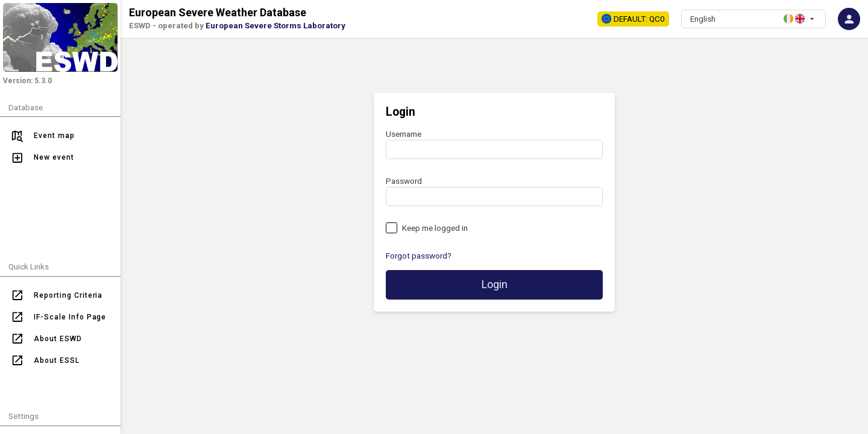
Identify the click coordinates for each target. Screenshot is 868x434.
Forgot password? (419, 256)
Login (495, 284)
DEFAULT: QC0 (633, 19)
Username (404, 134)
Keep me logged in (435, 228)
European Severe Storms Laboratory (275, 25)
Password (404, 181)
